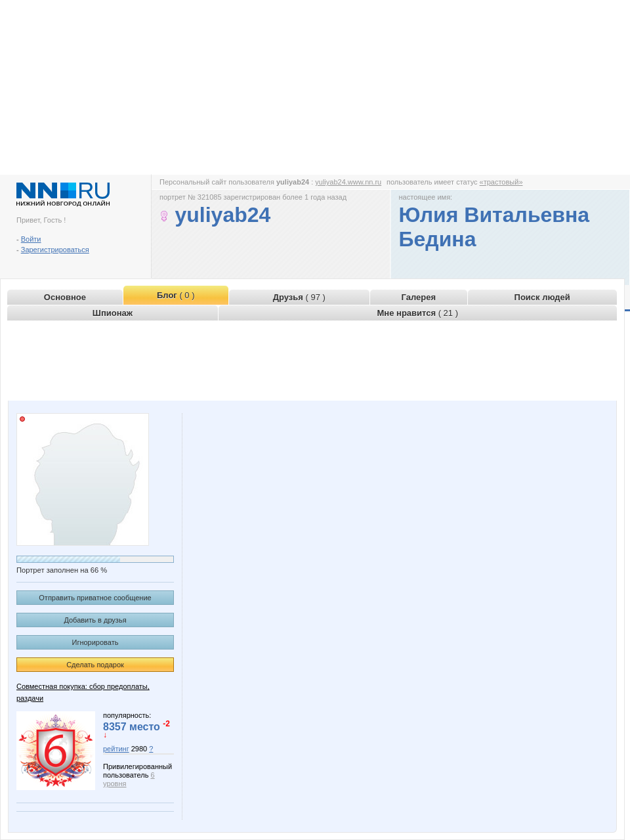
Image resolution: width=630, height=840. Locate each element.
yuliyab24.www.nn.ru (348, 182)
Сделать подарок (95, 665)
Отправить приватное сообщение (95, 598)
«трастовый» (501, 182)
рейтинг (116, 749)
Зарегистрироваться (55, 250)
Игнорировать (95, 642)
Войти (31, 239)
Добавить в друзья (95, 620)
